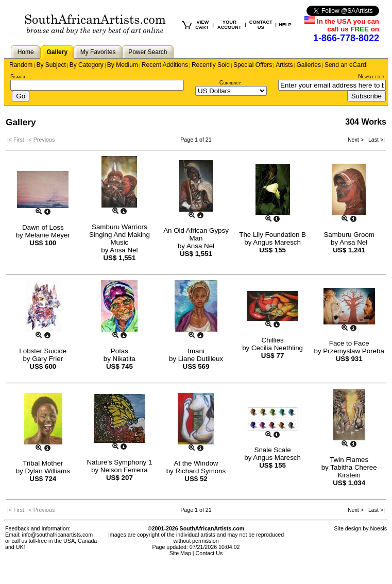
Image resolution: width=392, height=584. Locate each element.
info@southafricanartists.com (58, 535)
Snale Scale (273, 450)
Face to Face (349, 343)
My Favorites (98, 52)
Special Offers (253, 65)
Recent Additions (165, 65)
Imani (196, 351)
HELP (285, 25)
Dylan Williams (47, 471)
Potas (120, 351)
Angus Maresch (277, 242)
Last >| (375, 140)
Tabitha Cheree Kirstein (353, 471)
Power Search (148, 52)
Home (26, 52)
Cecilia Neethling (277, 348)
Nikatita (124, 359)
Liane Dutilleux (201, 359)
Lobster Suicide (43, 351)
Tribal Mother (43, 463)
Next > (356, 140)
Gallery (57, 52)
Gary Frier (47, 359)
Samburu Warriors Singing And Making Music (120, 235)
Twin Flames (349, 460)
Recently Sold (211, 65)
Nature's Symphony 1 (119, 462)
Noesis (378, 528)
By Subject (51, 65)
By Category (87, 65)
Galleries (309, 65)
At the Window (196, 463)
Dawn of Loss (43, 227)
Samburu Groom (349, 235)
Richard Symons (200, 471)
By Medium (123, 65)
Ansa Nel (124, 250)
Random (21, 65)
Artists (284, 65)
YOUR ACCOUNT (229, 25)
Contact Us (209, 553)
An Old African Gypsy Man (196, 234)
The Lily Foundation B (272, 235)
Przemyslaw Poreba (354, 351)
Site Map (180, 553)
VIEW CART (202, 25)
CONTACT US (261, 25)
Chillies (273, 340)
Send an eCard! (346, 65)
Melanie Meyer (47, 235)
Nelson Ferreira (124, 470)
